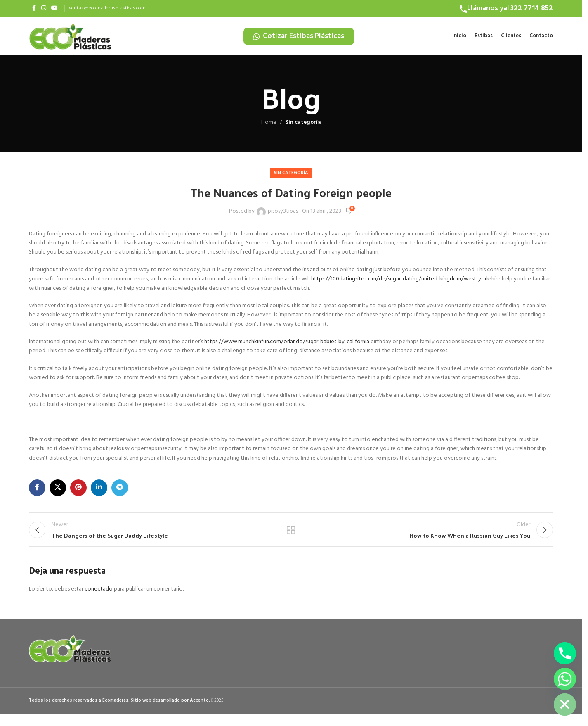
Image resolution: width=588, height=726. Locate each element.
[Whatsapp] (565, 679)
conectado (99, 602)
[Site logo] (70, 39)
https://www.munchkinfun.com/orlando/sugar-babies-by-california (287, 348)
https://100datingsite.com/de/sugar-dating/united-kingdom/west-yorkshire (406, 285)
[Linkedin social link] (99, 493)
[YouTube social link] (54, 8)
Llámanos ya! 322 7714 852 (510, 8)
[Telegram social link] (120, 493)
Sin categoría (303, 128)
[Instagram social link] (44, 8)
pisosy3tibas (283, 217)
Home (269, 128)
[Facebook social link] (34, 8)
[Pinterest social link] (78, 493)
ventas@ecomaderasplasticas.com (107, 8)
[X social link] (58, 493)
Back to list (291, 539)
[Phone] (565, 653)
